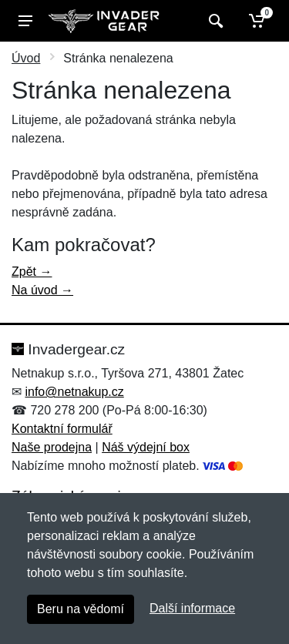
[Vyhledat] (214, 21)
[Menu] (25, 21)
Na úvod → (42, 290)
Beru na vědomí (81, 609)
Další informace (192, 608)
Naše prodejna (52, 447)
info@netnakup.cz (74, 392)
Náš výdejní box (146, 447)
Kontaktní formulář (62, 429)
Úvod (26, 58)
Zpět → (32, 272)
